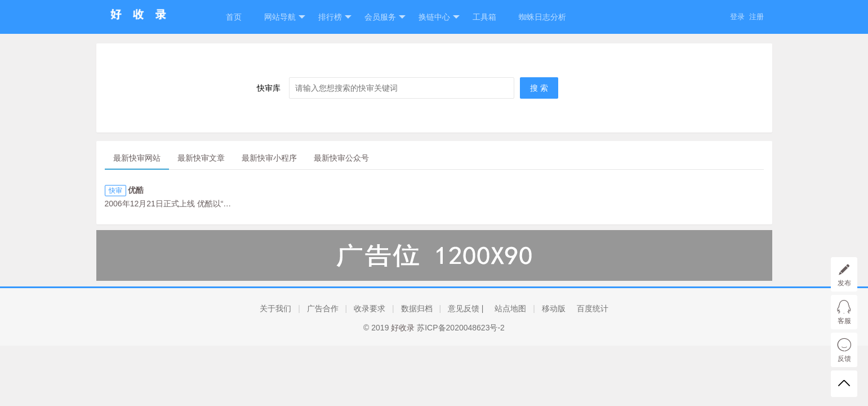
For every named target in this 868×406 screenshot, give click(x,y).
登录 (737, 17)
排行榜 (335, 17)
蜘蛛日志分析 (542, 17)
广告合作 (323, 308)
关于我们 (275, 308)
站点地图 (510, 308)
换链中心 (439, 17)
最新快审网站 (137, 158)
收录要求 (370, 308)
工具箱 (484, 17)
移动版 (554, 308)
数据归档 (417, 308)
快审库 (269, 88)
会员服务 (385, 17)
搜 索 (539, 88)
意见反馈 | (466, 308)
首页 (234, 17)
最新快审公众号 (341, 158)
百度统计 (593, 308)
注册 (756, 17)
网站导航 (285, 17)
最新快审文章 (201, 158)
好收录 (403, 328)
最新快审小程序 (269, 158)
